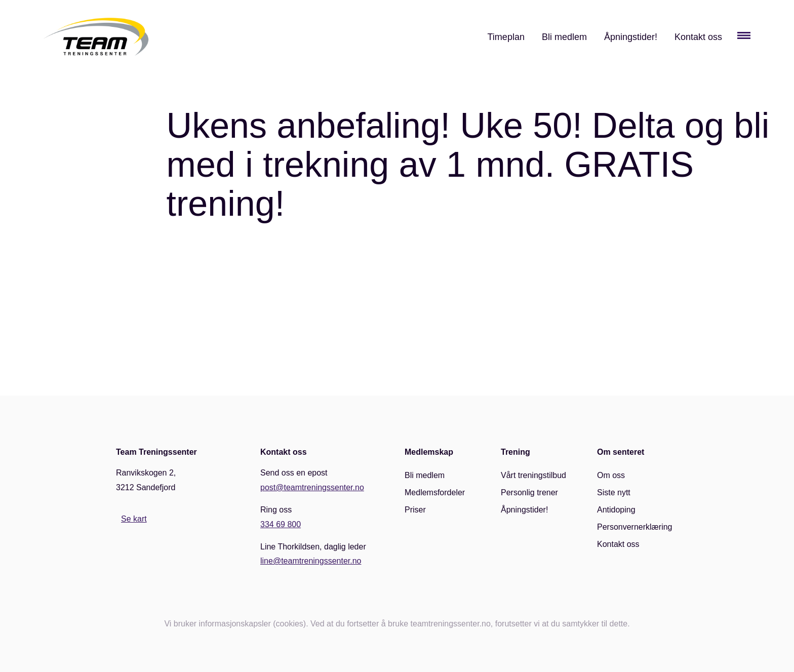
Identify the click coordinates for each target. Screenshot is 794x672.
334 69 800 (281, 524)
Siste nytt (614, 492)
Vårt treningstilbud (533, 475)
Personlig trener (529, 492)
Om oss (611, 475)
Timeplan (506, 37)
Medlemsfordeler (435, 492)
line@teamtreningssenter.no (311, 561)
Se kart (134, 519)
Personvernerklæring (635, 527)
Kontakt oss (698, 37)
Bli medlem (564, 37)
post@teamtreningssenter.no (312, 487)
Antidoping (616, 510)
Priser (415, 510)
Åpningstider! (631, 37)
